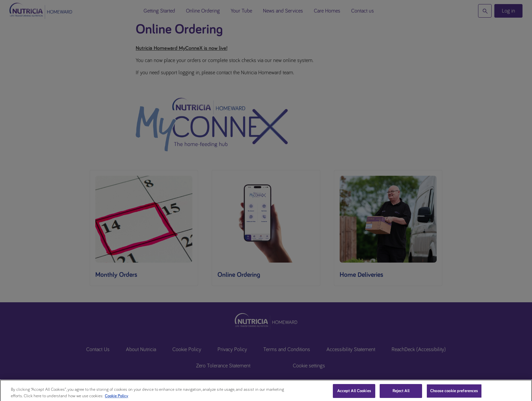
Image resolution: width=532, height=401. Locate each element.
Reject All (401, 393)
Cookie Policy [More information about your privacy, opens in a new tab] (117, 398)
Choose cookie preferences (454, 393)
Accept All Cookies (354, 393)
